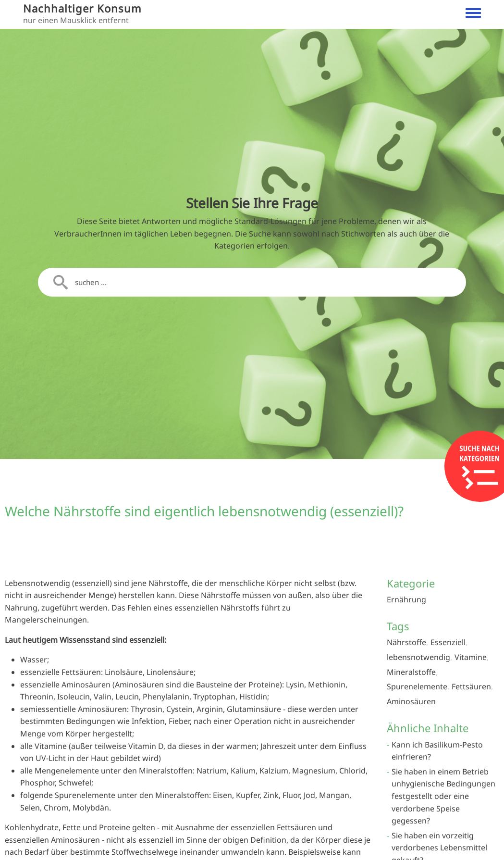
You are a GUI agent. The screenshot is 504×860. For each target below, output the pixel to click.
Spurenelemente (417, 686)
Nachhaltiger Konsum (82, 8)
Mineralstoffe (411, 672)
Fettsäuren (471, 686)
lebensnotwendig (418, 657)
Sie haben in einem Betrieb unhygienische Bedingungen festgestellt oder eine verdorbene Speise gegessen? (443, 796)
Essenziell (448, 642)
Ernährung (406, 599)
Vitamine (471, 657)
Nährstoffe (406, 642)
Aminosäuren (411, 701)
